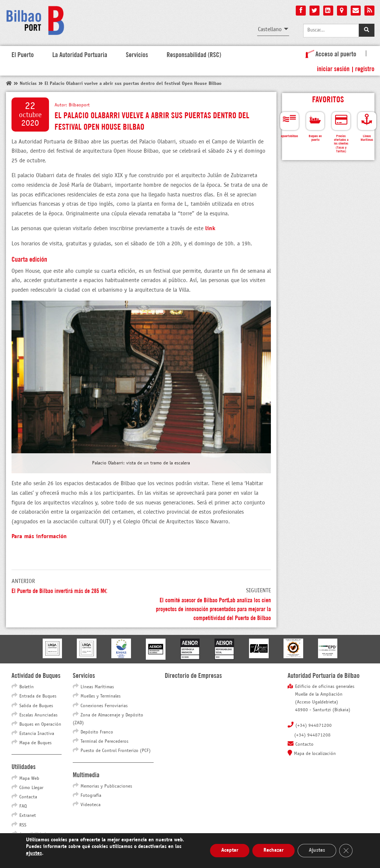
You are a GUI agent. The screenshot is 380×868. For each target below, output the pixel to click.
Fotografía (91, 796)
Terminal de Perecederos (104, 742)
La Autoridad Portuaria (80, 54)
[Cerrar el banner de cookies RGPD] (346, 851)
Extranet (28, 816)
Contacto (304, 745)
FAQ (23, 806)
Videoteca (91, 805)
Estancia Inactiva (37, 734)
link (210, 228)
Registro (365, 68)
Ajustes (317, 850)
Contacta (28, 797)
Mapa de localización (315, 754)
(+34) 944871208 (312, 735)
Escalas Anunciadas (38, 715)
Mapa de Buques (35, 743)
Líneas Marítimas (97, 687)
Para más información (39, 536)
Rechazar (273, 850)
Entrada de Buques (38, 696)
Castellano (270, 29)
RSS (23, 825)
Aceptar (230, 850)
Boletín (27, 687)
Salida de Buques (36, 706)
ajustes (34, 853)
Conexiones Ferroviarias (104, 706)
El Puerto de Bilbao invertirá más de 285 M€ (59, 590)
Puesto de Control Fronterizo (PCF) (116, 751)
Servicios (137, 54)
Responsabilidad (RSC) (194, 54)
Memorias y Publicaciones (106, 786)
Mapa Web (29, 779)
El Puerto (23, 54)
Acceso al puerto (329, 53)
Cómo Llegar (31, 788)
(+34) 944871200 (314, 726)
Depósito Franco (97, 732)
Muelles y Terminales (101, 696)
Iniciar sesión (333, 68)
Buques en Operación (40, 725)
